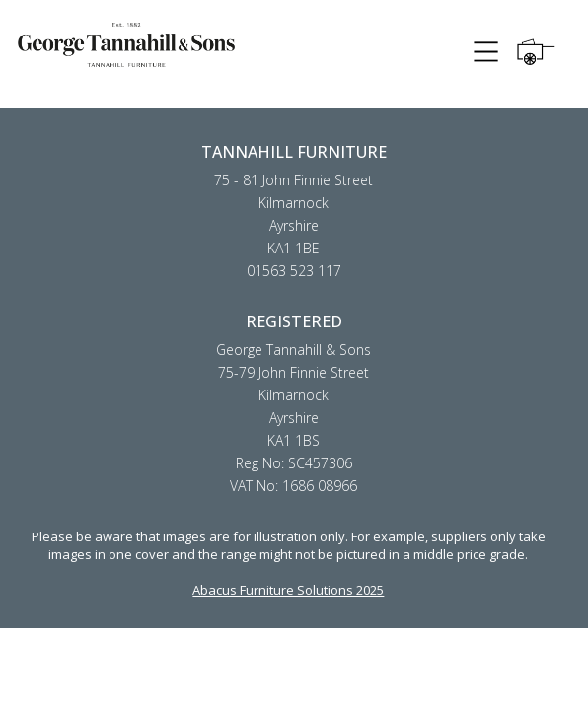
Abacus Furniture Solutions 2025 (288, 590)
